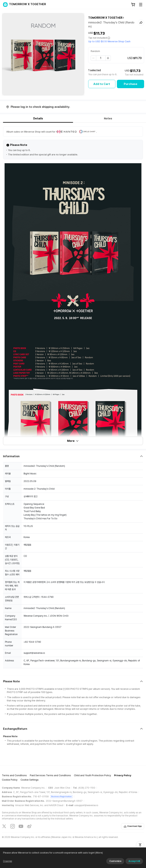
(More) (99, 853)
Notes (108, 118)
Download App (133, 826)
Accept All (134, 861)
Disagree (8, 861)
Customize (115, 861)
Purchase (131, 84)
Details (38, 118)
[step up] (108, 58)
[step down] (94, 58)
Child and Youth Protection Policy (92, 775)
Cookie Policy (10, 780)
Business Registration (61, 796)
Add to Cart (102, 84)
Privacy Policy (123, 775)
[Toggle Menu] (141, 5)
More (73, 441)
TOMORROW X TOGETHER (105, 18)
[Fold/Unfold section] (73, 456)
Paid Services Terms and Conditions (50, 775)
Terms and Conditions (14, 775)
